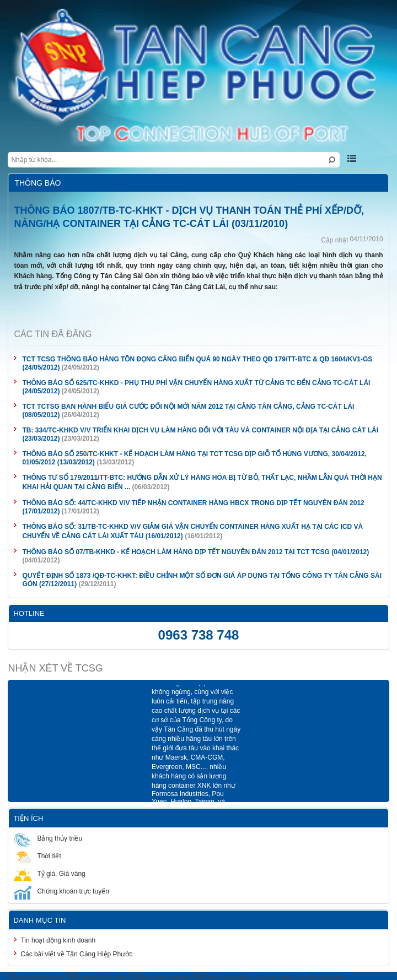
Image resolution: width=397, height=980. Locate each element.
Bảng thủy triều (48, 838)
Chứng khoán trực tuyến (61, 891)
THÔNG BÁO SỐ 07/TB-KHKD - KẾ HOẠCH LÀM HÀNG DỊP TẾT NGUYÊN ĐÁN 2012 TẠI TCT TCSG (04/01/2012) (195, 552)
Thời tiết (37, 856)
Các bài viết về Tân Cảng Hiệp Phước (76, 954)
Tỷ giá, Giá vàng (49, 873)
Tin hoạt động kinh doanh (58, 940)
